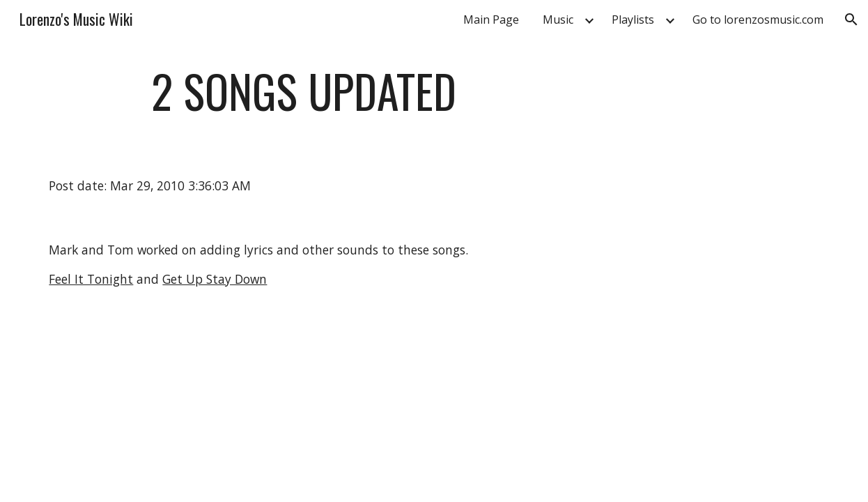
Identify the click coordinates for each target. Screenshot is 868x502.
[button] (851, 20)
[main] (304, 98)
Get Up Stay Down (215, 279)
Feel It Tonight (91, 279)
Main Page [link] (491, 20)
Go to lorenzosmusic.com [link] (758, 20)
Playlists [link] (633, 20)
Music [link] (558, 20)
